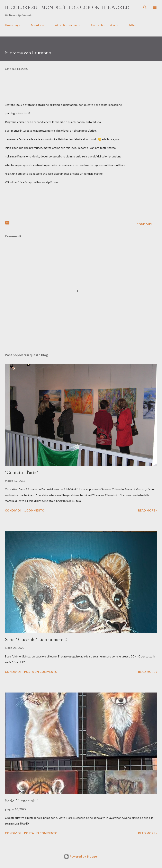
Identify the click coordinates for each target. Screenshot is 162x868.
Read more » (148, 510)
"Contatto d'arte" (21, 472)
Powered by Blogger (81, 856)
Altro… (134, 25)
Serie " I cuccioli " (22, 801)
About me (37, 25)
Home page (13, 25)
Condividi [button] (144, 224)
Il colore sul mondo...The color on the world (67, 7)
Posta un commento (41, 672)
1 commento (34, 510)
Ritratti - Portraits (67, 25)
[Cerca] (145, 7)
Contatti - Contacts (105, 25)
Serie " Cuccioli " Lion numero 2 (36, 639)
